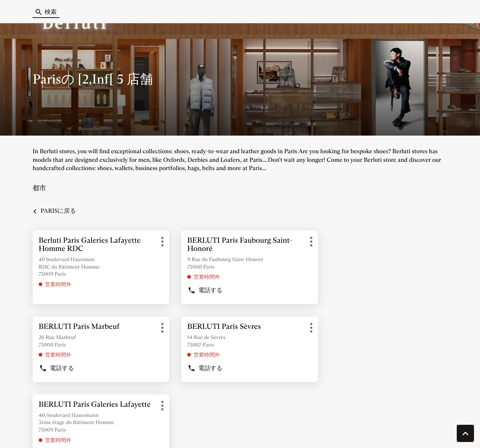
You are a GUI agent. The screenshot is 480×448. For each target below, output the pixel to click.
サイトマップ (256, 431)
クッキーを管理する (44, 431)
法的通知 (360, 431)
